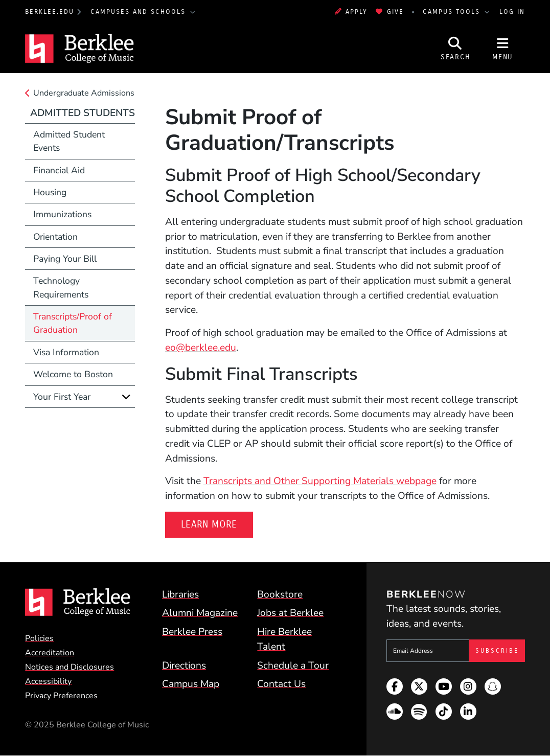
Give (389, 12)
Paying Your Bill (65, 259)
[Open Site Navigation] (502, 49)
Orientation (55, 237)
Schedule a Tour (293, 666)
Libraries (180, 594)
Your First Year (62, 397)
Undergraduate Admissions (84, 93)
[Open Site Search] (455, 49)
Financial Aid (59, 170)
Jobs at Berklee (290, 613)
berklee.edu (50, 12)
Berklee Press (192, 632)
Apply (351, 12)
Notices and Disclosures (70, 667)
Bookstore (280, 594)
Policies (39, 638)
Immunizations (62, 214)
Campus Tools (453, 12)
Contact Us (281, 684)
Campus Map (191, 684)
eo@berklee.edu (201, 348)
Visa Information (66, 352)
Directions (184, 666)
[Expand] (126, 396)
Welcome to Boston (73, 374)
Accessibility (48, 681)
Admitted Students (83, 113)
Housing (50, 192)
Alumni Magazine (200, 613)
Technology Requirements (61, 287)
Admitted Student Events (69, 141)
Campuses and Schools (140, 12)
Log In (512, 12)
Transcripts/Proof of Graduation (73, 323)
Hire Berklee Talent (284, 639)
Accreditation (50, 653)
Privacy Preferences (61, 696)
